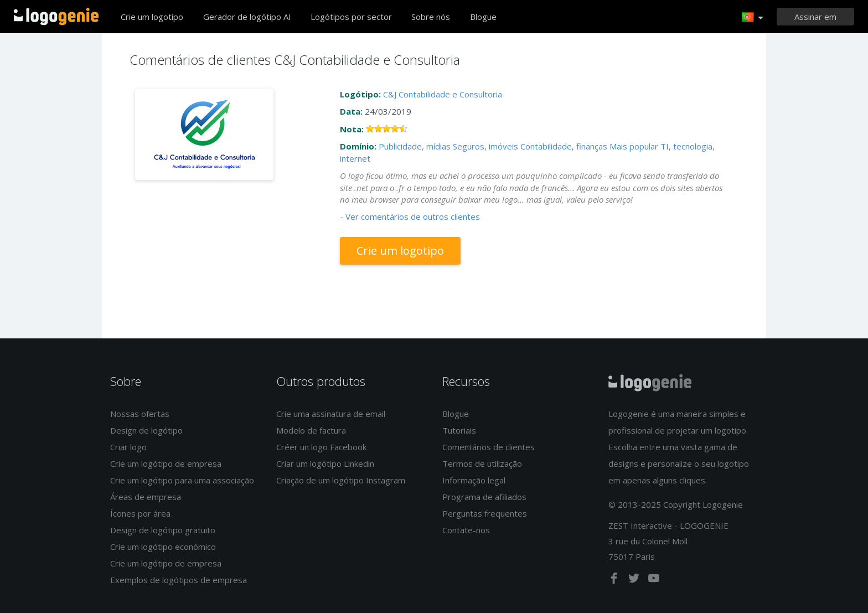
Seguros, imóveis (485, 146)
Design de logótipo (146, 430)
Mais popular (634, 146)
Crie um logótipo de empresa (166, 463)
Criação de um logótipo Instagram (341, 480)
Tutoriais (459, 430)
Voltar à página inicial (56, 17)
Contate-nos (466, 530)
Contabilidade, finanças (564, 146)
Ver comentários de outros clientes (413, 217)
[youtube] (654, 580)
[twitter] (635, 580)
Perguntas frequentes (485, 513)
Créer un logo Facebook (321, 447)
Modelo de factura (311, 430)
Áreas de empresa (146, 497)
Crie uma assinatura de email (331, 414)
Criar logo (128, 447)
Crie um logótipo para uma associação (182, 480)
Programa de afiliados (484, 497)
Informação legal (474, 480)
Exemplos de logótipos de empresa (179, 580)
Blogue (483, 17)
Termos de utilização (482, 463)
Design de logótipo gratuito (163, 530)
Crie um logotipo (152, 17)
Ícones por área (140, 513)
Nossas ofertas (140, 414)
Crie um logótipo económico (163, 547)
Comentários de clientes (489, 447)
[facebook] (615, 580)
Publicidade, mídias (415, 146)
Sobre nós (431, 17)
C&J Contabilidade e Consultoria (443, 94)
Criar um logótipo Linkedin (325, 463)
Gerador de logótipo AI (247, 17)
